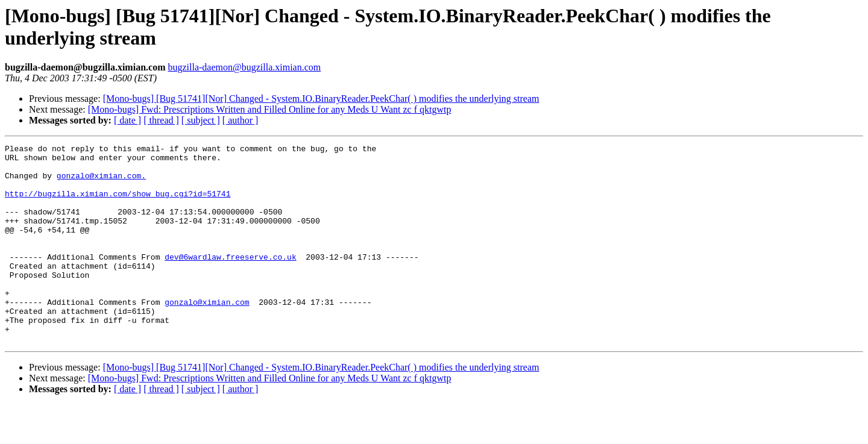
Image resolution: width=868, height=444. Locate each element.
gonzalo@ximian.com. (101, 183)
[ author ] (241, 120)
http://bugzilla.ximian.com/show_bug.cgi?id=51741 (118, 204)
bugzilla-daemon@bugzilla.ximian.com (244, 67)
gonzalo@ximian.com (207, 334)
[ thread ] (161, 120)
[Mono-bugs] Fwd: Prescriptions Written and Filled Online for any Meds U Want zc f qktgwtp (270, 109)
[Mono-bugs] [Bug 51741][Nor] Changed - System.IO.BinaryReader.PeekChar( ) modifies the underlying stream (321, 98)
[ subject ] (201, 120)
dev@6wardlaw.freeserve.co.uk (230, 280)
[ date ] (127, 120)
